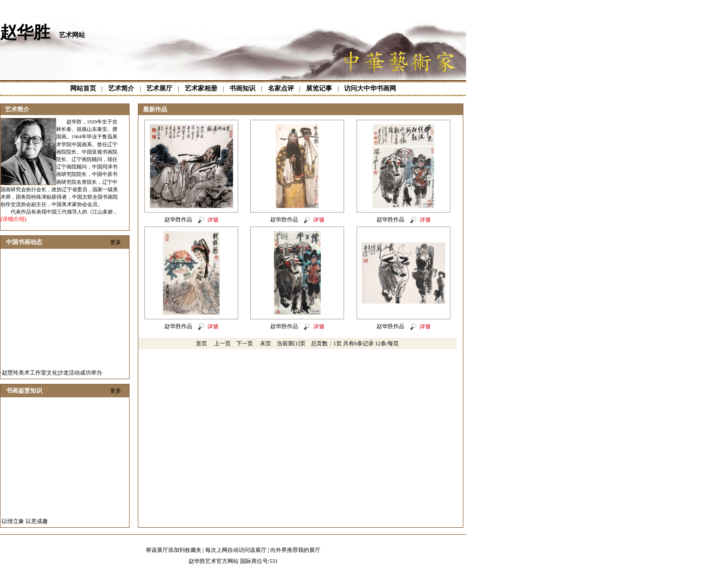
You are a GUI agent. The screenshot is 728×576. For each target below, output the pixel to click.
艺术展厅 (159, 88)
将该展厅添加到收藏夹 (174, 550)
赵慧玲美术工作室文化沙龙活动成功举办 (52, 376)
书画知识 (242, 88)
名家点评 (281, 88)
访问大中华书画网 (370, 88)
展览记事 (319, 88)
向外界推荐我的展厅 (295, 550)
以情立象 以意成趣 (25, 524)
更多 (116, 242)
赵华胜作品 (178, 220)
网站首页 (83, 88)
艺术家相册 (201, 88)
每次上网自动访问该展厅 (236, 550)
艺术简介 (121, 88)
